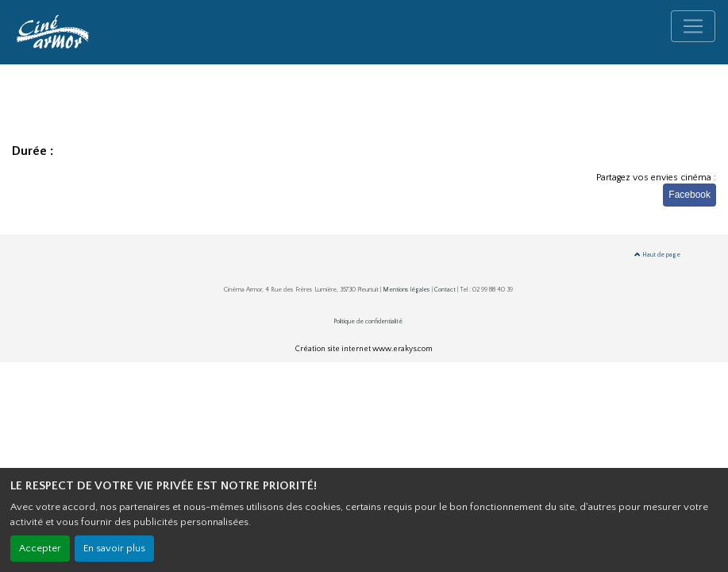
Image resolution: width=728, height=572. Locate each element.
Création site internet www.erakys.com (364, 349)
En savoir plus (114, 548)
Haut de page (657, 255)
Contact (445, 290)
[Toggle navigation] (693, 26)
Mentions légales (406, 290)
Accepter (40, 548)
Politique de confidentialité (368, 321)
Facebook (689, 195)
